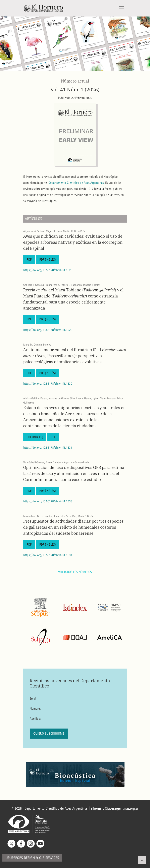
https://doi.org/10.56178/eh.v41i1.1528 (48, 270)
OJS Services (49, 858)
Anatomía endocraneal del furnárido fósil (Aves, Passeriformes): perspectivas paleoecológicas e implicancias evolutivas (75, 356)
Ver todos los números (75, 572)
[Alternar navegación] (121, 8)
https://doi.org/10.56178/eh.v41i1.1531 (48, 447)
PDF (29, 260)
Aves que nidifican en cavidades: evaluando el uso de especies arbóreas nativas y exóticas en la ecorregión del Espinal (73, 242)
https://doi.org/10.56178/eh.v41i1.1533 (48, 501)
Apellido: (35, 719)
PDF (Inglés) (47, 260)
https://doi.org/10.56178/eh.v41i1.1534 (48, 555)
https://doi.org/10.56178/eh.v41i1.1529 (48, 330)
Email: (34, 698)
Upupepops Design (20, 858)
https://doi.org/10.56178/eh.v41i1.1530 (48, 383)
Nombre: (35, 709)
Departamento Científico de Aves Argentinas (76, 183)
